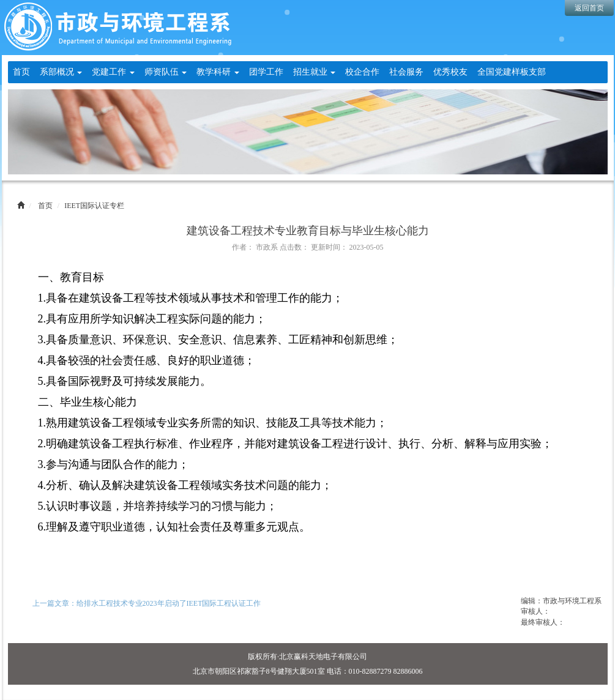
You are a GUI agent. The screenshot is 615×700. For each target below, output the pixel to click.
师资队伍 (166, 72)
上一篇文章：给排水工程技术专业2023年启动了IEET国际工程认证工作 (147, 603)
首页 (21, 72)
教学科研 (218, 72)
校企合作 (362, 72)
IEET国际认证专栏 (94, 206)
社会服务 (406, 72)
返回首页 (589, 8)
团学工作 (266, 72)
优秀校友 (450, 72)
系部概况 (61, 72)
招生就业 (315, 72)
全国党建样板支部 (512, 72)
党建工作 (113, 72)
